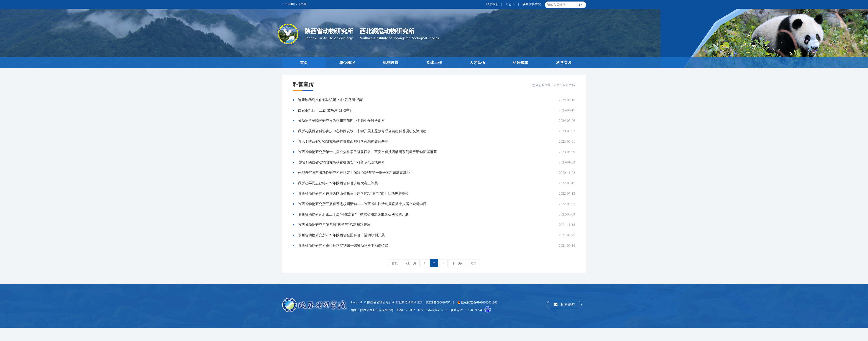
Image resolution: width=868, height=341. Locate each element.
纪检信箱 (568, 304)
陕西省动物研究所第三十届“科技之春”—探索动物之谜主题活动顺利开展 (353, 214)
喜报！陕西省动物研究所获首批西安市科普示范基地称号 (341, 162)
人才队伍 (477, 63)
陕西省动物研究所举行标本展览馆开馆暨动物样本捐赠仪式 (343, 246)
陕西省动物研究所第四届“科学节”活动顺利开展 (334, 225)
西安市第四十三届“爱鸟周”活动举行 (325, 110)
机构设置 (391, 63)
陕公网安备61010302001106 (477, 303)
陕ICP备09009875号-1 (440, 303)
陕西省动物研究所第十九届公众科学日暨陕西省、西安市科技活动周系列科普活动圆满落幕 (367, 152)
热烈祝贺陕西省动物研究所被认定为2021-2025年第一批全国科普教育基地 (354, 173)
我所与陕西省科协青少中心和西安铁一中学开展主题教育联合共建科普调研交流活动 (362, 131)
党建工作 (434, 63)
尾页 (473, 263)
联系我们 (492, 4)
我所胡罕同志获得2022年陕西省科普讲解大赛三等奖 (338, 183)
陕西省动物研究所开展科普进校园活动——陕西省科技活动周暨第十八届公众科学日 (362, 204)
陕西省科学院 (532, 4)
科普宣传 (569, 85)
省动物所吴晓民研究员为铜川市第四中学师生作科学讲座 (341, 121)
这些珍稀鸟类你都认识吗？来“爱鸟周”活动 (331, 100)
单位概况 (347, 63)
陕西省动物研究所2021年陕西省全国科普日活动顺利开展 (341, 235)
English (510, 4)
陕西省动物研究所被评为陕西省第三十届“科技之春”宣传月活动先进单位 (353, 193)
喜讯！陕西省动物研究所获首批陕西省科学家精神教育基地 (343, 141)
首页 (304, 63)
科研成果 (521, 63)
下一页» (457, 263)
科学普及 (564, 63)
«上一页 (411, 263)
